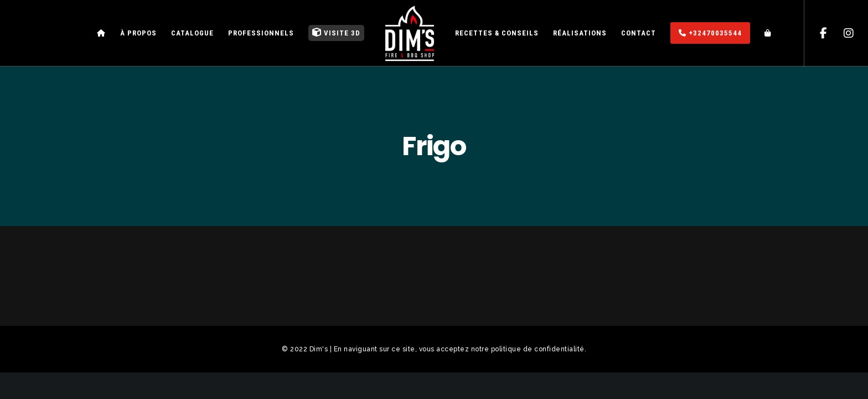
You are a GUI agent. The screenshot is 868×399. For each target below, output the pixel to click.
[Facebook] (817, 33)
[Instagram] (842, 33)
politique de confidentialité (538, 349)
